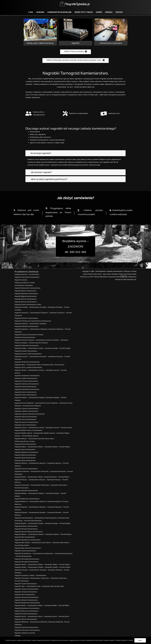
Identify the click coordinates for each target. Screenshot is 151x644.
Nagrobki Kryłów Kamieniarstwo (26, 392)
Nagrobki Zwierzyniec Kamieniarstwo (27, 630)
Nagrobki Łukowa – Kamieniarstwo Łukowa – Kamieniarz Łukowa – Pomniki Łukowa (43, 428)
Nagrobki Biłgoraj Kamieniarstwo (26, 296)
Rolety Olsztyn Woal (95, 274)
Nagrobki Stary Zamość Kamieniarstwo (28, 548)
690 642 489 (28, 214)
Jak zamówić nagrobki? (41, 172)
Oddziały (18, 636)
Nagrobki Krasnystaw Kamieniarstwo (27, 277)
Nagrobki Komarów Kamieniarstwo (26, 381)
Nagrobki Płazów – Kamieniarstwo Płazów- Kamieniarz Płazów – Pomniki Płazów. (42, 477)
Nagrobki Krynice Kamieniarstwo (26, 395)
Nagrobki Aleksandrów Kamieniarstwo (28, 288)
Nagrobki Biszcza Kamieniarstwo (26, 299)
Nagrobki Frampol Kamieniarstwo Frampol (29, 335)
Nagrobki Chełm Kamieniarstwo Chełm (28, 305)
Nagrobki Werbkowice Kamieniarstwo (27, 603)
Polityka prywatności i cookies (25, 283)
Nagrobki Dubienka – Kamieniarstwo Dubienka (30, 324)
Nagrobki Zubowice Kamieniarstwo (26, 627)
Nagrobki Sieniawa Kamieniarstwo (26, 529)
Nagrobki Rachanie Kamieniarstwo (26, 491)
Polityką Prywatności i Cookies (124, 640)
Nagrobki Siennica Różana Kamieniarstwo (29, 532)
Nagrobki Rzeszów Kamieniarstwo (26, 526)
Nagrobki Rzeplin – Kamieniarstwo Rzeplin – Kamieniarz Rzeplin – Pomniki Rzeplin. (43, 523)
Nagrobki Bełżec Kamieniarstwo (25, 291)
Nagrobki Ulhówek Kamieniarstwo (26, 600)
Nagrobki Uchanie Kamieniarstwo (26, 592)
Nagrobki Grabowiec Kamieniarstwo (27, 346)
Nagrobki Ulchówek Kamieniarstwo (27, 597)
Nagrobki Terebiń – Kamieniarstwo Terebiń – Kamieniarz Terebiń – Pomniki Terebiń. (43, 567)
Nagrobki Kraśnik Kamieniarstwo (26, 387)
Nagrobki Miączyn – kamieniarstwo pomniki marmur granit (34, 439)
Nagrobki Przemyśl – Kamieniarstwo (27, 274)
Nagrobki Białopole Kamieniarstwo (26, 294)
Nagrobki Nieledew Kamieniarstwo (26, 452)
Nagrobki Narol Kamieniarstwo (25, 450)
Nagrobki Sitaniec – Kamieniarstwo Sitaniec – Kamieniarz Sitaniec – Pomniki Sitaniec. (43, 534)
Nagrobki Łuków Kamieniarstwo (25, 425)
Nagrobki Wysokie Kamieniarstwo (26, 614)
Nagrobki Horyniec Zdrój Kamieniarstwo (28, 354)
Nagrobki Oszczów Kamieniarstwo (26, 469)
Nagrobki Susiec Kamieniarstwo (25, 551)
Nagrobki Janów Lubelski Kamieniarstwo (28, 367)
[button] (75, 52)
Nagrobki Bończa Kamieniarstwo (26, 302)
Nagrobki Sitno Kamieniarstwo (25, 537)
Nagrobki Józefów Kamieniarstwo (26, 378)
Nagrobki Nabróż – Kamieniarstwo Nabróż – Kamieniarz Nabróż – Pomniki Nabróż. (42, 447)
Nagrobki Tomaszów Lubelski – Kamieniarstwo (30, 575)
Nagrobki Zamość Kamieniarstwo (26, 619)
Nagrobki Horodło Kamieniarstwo (26, 351)
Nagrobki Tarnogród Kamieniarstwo (27, 562)
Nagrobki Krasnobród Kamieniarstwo (27, 389)
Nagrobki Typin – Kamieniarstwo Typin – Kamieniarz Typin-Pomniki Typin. (39, 586)
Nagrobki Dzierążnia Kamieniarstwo (27, 326)
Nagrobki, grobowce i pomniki (25, 633)
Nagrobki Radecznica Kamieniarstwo (27, 499)
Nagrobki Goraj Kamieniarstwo (25, 337)
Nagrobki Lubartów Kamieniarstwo (26, 411)
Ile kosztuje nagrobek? (41, 153)
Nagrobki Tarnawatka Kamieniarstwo (27, 559)
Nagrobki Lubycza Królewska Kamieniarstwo (30, 414)
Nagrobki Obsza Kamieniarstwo (25, 458)
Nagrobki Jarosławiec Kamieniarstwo (27, 376)
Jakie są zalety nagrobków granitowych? (49, 179)
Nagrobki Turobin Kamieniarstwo (26, 584)
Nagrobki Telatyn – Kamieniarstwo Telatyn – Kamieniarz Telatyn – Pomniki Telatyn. (42, 564)
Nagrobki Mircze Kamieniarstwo (25, 444)
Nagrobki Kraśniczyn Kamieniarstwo (27, 384)
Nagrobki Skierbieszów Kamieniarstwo (28, 540)
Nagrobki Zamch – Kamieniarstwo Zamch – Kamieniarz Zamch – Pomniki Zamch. (42, 616)
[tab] (75, 153)
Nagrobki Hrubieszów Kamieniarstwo (27, 362)
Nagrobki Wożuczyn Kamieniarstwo (27, 611)
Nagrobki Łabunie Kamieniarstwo (26, 417)
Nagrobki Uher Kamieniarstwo (25, 595)
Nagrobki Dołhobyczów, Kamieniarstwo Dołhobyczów (33, 321)
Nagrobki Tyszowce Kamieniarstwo (26, 589)
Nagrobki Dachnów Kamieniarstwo (26, 318)
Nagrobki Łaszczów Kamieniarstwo (26, 422)
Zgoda (140, 640)
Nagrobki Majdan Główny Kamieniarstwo (28, 430)
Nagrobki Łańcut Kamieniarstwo (25, 419)
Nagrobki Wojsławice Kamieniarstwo (27, 608)
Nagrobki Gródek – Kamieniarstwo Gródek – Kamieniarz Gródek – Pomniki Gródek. (43, 348)
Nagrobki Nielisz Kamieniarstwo (25, 455)
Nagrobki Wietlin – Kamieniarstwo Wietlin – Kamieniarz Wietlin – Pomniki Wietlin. (42, 605)
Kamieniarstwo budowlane (24, 285)
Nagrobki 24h (132, 279)
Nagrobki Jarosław (21, 280)
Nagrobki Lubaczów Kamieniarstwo (27, 409)
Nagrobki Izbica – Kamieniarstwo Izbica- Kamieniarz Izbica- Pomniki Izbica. (40, 365)
